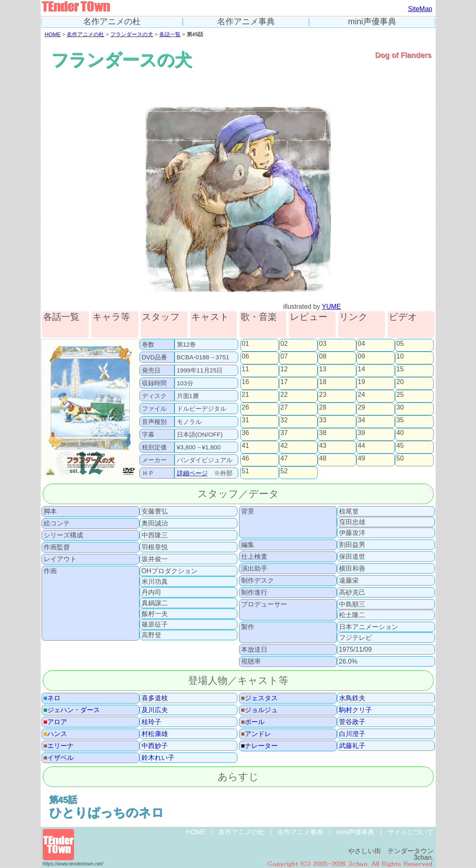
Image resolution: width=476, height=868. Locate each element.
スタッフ (161, 317)
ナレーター (260, 746)
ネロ (52, 698)
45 (400, 446)
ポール (253, 722)
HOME (53, 34)
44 (362, 446)
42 (284, 446)
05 (400, 344)
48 (323, 458)
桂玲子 (151, 722)
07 (284, 356)
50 (400, 458)
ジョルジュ (260, 710)
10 (400, 356)
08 (323, 356)
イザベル (59, 758)
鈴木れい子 (158, 758)
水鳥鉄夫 (352, 698)
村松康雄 (155, 734)
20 (400, 382)
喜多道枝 (155, 698)
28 (323, 407)
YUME (331, 307)
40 (400, 433)
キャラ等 (111, 317)
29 (362, 407)
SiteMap (420, 9)
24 (362, 395)
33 (323, 420)
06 (246, 356)
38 (323, 433)
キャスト (210, 317)
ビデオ (403, 317)
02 (284, 344)
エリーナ (59, 746)
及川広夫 (155, 710)
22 (284, 395)
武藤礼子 (352, 746)
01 (246, 344)
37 (284, 433)
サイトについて (411, 832)
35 (400, 420)
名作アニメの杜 (112, 22)
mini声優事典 (372, 22)
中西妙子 (155, 746)
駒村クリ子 (355, 710)
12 (284, 369)
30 (400, 407)
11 (246, 369)
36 (246, 433)
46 (246, 458)
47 (284, 458)
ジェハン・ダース (72, 710)
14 (362, 369)
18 (323, 382)
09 (362, 356)
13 (323, 369)
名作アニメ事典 (246, 22)
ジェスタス (260, 698)
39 (362, 433)
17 (284, 382)
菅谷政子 (352, 722)
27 (284, 407)
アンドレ (256, 734)
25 (400, 395)
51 (246, 471)
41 (246, 446)
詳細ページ (192, 473)
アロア (56, 722)
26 (246, 407)
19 (362, 382)
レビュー (309, 317)
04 (362, 344)
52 (284, 471)
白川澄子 (352, 734)
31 (246, 420)
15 (400, 369)
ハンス (56, 734)
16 (246, 382)
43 (323, 446)
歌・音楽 (259, 317)
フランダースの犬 (132, 34)
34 (362, 420)
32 (284, 420)
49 (362, 458)
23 (323, 395)
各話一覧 (170, 34)
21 (246, 395)
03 (323, 344)
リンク (354, 317)
